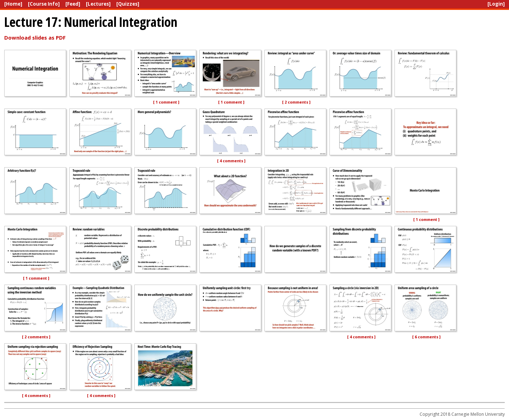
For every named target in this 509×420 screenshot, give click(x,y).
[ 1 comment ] (166, 102)
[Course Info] (44, 4)
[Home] (13, 4)
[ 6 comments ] (426, 337)
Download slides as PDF (35, 37)
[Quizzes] (128, 4)
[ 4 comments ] (231, 161)
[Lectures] (98, 4)
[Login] (496, 4)
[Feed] (73, 4)
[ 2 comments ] (296, 102)
